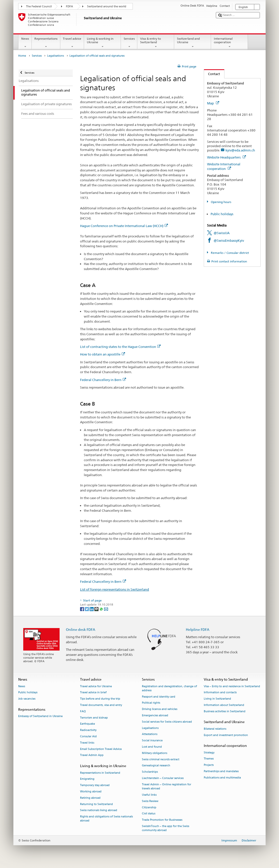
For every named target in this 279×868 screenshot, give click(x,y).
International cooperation (230, 43)
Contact (212, 74)
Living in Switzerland (217, 699)
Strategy (209, 753)
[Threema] (97, 609)
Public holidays (222, 214)
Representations (46, 43)
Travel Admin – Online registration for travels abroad (167, 786)
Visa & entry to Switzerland (156, 43)
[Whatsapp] (102, 609)
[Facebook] (82, 609)
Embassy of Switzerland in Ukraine (40, 716)
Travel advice (72, 43)
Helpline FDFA (198, 629)
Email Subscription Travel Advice (101, 749)
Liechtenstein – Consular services (163, 778)
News (25, 43)
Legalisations (56, 56)
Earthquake (87, 724)
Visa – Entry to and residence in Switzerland (232, 686)
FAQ (83, 711)
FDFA (69, 6)
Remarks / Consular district (230, 253)
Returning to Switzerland (96, 804)
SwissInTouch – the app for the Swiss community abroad (166, 828)
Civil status (149, 814)
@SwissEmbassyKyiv (229, 240)
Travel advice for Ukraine (96, 686)
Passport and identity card (159, 697)
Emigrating (87, 779)
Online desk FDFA (81, 629)
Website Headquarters (226, 157)
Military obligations (155, 753)
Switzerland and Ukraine (193, 43)
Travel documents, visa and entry (101, 705)
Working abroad (91, 792)
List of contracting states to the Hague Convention (120, 347)
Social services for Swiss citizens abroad (167, 722)
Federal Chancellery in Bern (103, 380)
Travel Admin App (92, 755)
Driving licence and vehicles (160, 709)
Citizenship (149, 807)
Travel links (87, 743)
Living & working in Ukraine (103, 43)
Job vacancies (27, 699)
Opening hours (221, 202)
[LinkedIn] (92, 609)
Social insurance (152, 741)
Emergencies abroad (155, 715)
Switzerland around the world (107, 6)
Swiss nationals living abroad (99, 810)
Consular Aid (88, 736)
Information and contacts (220, 693)
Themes (209, 759)
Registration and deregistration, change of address (169, 688)
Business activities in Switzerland (225, 711)
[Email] (106, 609)
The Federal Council (39, 6)
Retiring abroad (90, 798)
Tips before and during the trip (100, 699)
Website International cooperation (224, 166)
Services (129, 43)
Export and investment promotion (226, 735)
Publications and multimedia (222, 778)
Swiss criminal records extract (161, 759)
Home (22, 56)
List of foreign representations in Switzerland (115, 589)
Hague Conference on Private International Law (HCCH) (124, 226)
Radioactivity (88, 730)
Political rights (151, 703)
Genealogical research (156, 766)
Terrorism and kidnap (94, 718)
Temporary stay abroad (95, 785)
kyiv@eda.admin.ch (240, 150)
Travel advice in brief (93, 693)
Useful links (149, 795)
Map (213, 103)
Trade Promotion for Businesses (162, 820)
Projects (209, 765)
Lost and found (152, 747)
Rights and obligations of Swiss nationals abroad (106, 819)
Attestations (150, 734)
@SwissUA (222, 233)
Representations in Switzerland (100, 773)
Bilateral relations (215, 729)
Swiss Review (150, 801)
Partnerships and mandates (221, 772)
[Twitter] (87, 609)
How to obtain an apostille (103, 354)
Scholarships (150, 772)
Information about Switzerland (224, 705)
